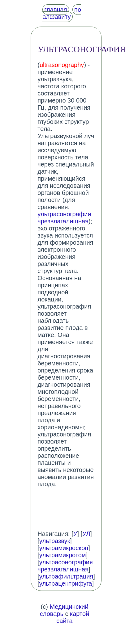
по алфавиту (62, 13)
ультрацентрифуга (66, 583)
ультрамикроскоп (64, 548)
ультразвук (55, 541)
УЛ (86, 534)
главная (56, 10)
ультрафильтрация (66, 576)
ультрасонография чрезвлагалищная (64, 218)
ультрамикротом (63, 555)
